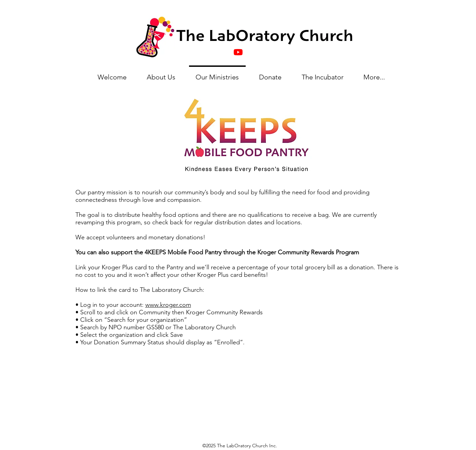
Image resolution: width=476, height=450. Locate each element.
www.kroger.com (168, 305)
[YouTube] (238, 52)
